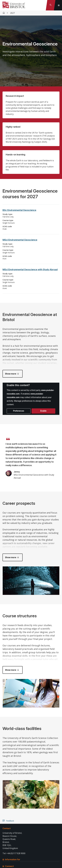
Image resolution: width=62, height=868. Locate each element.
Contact (7, 828)
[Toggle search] (51, 5)
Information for (11, 859)
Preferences (19, 411)
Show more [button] (11, 374)
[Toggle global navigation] (59, 5)
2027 (12, 13)
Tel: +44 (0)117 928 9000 (14, 853)
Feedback (10, 821)
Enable (43, 411)
